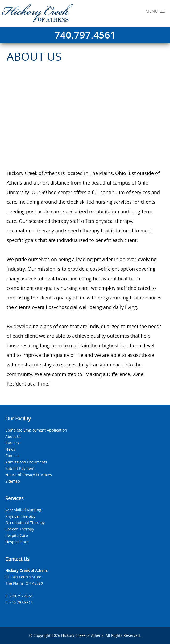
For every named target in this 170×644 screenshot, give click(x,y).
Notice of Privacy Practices (29, 475)
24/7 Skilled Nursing (23, 510)
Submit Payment (20, 468)
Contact (12, 456)
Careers (12, 443)
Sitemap (13, 481)
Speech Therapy (20, 529)
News (10, 449)
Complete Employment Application (36, 430)
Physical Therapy (20, 516)
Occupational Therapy (25, 523)
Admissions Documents (26, 462)
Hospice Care (17, 542)
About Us (13, 436)
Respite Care (17, 535)
